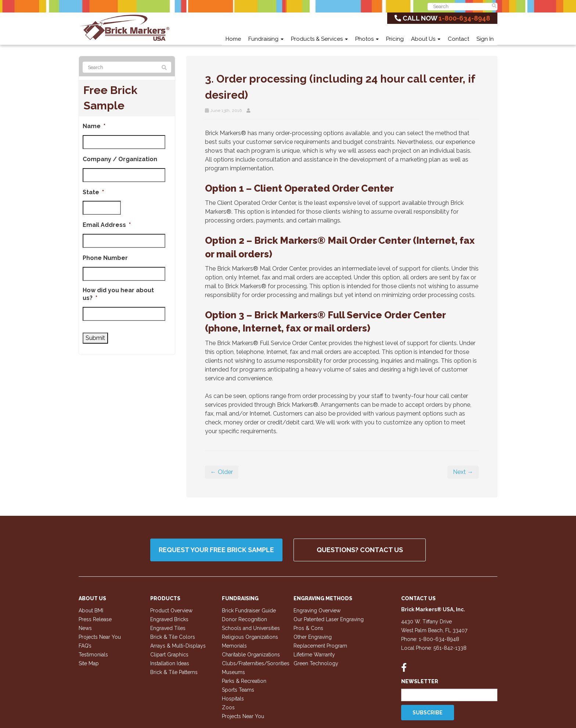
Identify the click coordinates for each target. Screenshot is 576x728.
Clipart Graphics (169, 655)
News (85, 628)
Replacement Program (320, 646)
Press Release (95, 619)
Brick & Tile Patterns (174, 672)
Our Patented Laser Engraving (329, 619)
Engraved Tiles (168, 628)
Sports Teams (238, 690)
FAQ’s (85, 646)
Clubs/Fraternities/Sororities (256, 663)
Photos (367, 39)
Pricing (395, 39)
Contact (458, 39)
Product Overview (171, 611)
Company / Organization (120, 159)
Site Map (89, 663)
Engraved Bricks (169, 619)
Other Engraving (313, 637)
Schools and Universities (251, 628)
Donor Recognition (244, 619)
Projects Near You (100, 637)
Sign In (485, 39)
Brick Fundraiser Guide (249, 611)
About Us (426, 39)
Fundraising (266, 39)
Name (94, 126)
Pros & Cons (308, 628)
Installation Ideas (170, 663)
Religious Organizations (250, 637)
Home (233, 39)
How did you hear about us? (118, 294)
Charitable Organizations (251, 655)
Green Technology (316, 663)
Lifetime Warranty (314, 655)
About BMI (91, 611)
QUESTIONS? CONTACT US (360, 550)
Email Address (107, 225)
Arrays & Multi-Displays (178, 646)
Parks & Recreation (244, 681)
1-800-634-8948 (464, 18)
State (93, 192)
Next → (463, 472)
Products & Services (319, 39)
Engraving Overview (317, 611)
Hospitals (233, 699)
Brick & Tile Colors (173, 637)
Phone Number (105, 258)
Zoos (228, 707)
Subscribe (428, 713)
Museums (233, 672)
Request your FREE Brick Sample (216, 550)
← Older (222, 472)
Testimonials (93, 655)
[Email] (449, 695)
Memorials (234, 646)
